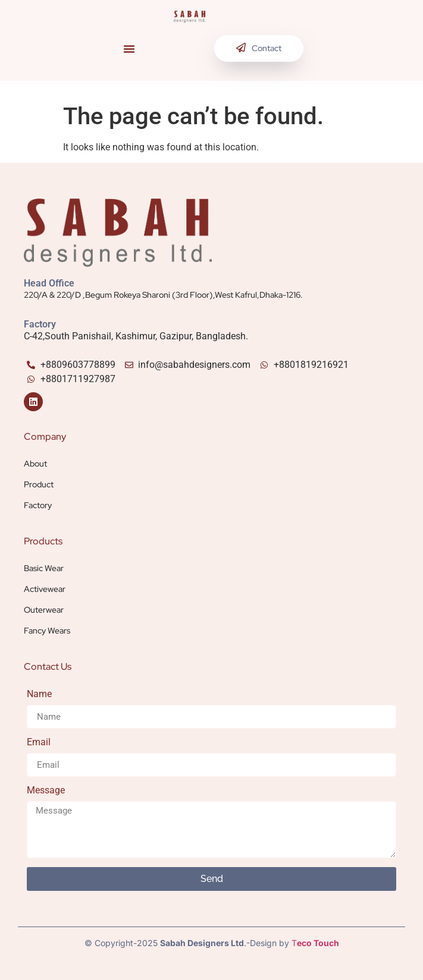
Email (39, 743)
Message (46, 791)
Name (39, 694)
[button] (129, 49)
